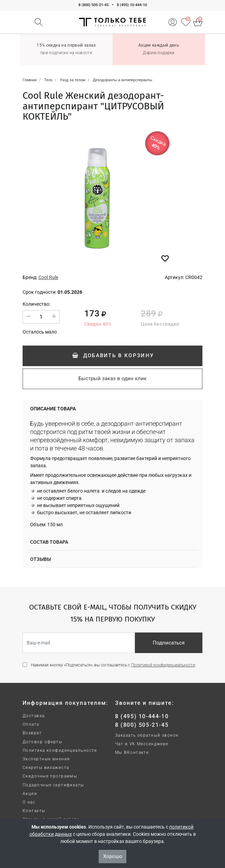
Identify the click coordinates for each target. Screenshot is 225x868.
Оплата (31, 724)
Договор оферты (42, 742)
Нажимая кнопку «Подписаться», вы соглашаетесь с (113, 665)
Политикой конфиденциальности (163, 665)
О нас (29, 802)
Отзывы (41, 559)
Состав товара (49, 542)
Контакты (34, 811)
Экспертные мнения (46, 759)
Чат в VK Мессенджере (142, 744)
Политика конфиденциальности (60, 750)
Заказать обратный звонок (147, 735)
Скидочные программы (50, 776)
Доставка (34, 716)
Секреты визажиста (46, 768)
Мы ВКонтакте (132, 752)
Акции (30, 794)
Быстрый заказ (112, 378)
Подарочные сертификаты (53, 785)
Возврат (32, 733)
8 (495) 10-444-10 (132, 5)
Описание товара (53, 409)
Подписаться (169, 643)
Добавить (112, 355)
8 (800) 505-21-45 (93, 5)
